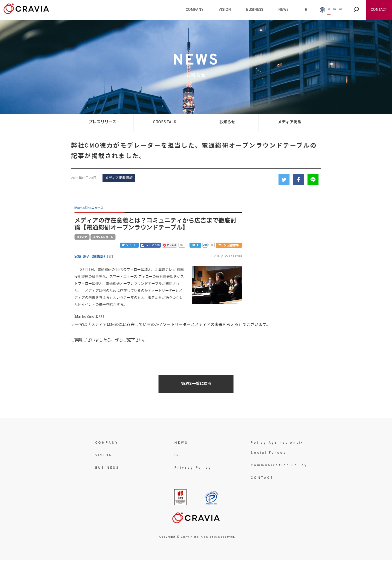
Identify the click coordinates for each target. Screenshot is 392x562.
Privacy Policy (193, 468)
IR (305, 10)
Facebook (298, 180)
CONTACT (379, 10)
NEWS (283, 10)
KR (340, 10)
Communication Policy (279, 465)
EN (334, 10)
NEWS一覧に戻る (196, 384)
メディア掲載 (290, 122)
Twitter (284, 180)
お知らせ (227, 122)
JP (329, 10)
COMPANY (195, 10)
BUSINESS (255, 10)
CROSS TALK (165, 122)
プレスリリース (102, 122)
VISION (225, 10)
